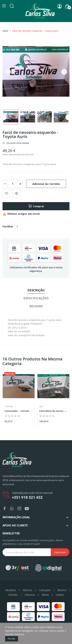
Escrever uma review (17, 143)
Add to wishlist (7, 193)
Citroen (9, 407)
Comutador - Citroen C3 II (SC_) (19, 411)
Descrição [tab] (36, 290)
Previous (8, 72)
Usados (60, 595)
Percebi (12, 639)
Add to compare (16, 193)
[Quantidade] (13, 184)
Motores (27, 590)
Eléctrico (62, 590)
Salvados (13, 595)
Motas (45, 595)
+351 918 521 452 (27, 497)
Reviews (36, 306)
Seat (41, 407)
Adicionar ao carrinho (46, 184)
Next (64, 72)
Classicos (30, 595)
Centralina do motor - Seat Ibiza (53, 411)
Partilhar (17, 227)
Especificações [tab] (36, 298)
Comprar (36, 206)
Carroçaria (45, 590)
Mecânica (11, 590)
